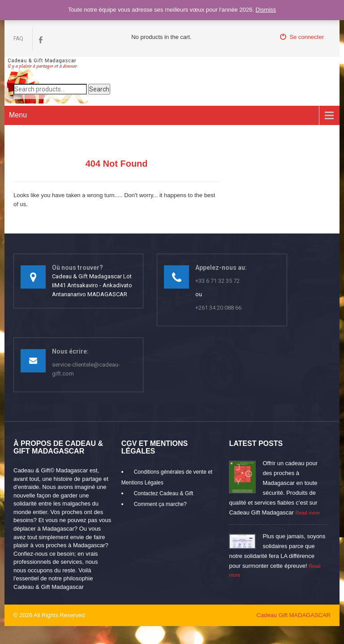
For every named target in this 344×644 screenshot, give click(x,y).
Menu (18, 115)
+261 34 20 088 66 (218, 308)
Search (99, 89)
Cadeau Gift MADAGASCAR (294, 615)
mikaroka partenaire (119, 615)
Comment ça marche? (160, 504)
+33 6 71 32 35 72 (217, 281)
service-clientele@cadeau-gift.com (86, 369)
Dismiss (266, 10)
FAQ (18, 39)
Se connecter (302, 37)
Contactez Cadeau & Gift (164, 493)
